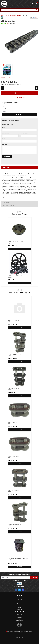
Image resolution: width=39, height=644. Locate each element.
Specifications (6, 202)
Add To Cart (19, 93)
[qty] (19, 106)
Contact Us (19, 609)
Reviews (8, 205)
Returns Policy (19, 617)
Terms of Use (19, 614)
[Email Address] (16, 578)
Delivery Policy (19, 621)
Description (6, 167)
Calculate (20, 114)
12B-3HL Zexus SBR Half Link (19, 355)
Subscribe (34, 578)
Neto (24, 639)
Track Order (20, 600)
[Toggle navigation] (33, 4)
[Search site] (37, 10)
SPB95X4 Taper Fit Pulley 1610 (19, 276)
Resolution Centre (20, 601)
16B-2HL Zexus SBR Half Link (19, 525)
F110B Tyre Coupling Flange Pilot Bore (19, 242)
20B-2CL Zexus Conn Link (19, 491)
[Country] (19, 109)
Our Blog (20, 608)
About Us (20, 606)
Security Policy (20, 619)
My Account (19, 598)
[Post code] (19, 112)
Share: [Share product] (34, 18)
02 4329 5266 (20, 633)
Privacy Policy (19, 616)
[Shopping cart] (36, 4)
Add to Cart (20, 249)
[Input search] (18, 10)
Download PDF (6, 78)
